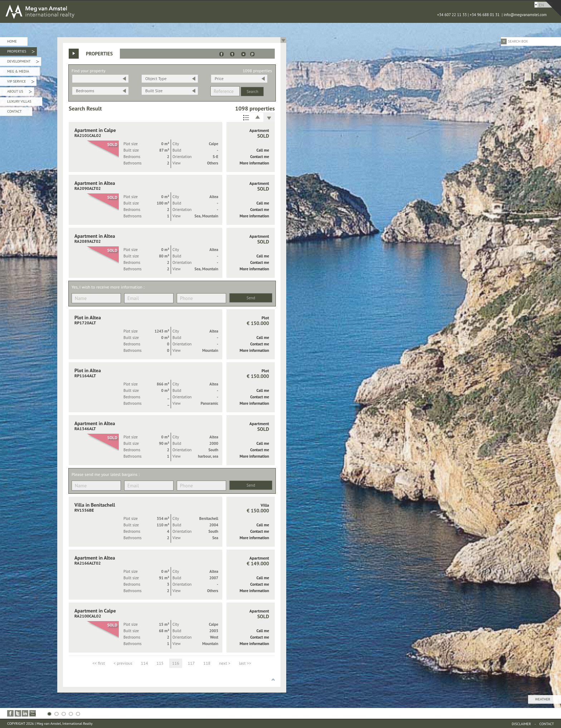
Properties (21, 52)
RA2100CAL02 (88, 616)
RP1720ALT (85, 323)
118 (207, 663)
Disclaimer (521, 724)
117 (191, 663)
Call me (263, 150)
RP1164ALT (85, 376)
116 (176, 663)
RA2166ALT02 (88, 563)
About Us (19, 92)
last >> (245, 663)
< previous (123, 663)
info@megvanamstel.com (525, 15)
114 (145, 663)
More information (254, 163)
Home (12, 41)
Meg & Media (18, 71)
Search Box (518, 41)
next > (225, 663)
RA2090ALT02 (88, 188)
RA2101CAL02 (88, 135)
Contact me (260, 157)
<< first (99, 663)
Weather (543, 699)
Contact (14, 111)
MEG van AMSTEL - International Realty (107, 11)
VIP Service (21, 82)
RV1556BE (84, 510)
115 (160, 663)
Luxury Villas (19, 101)
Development (23, 62)
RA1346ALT (85, 429)
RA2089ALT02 (88, 241)
